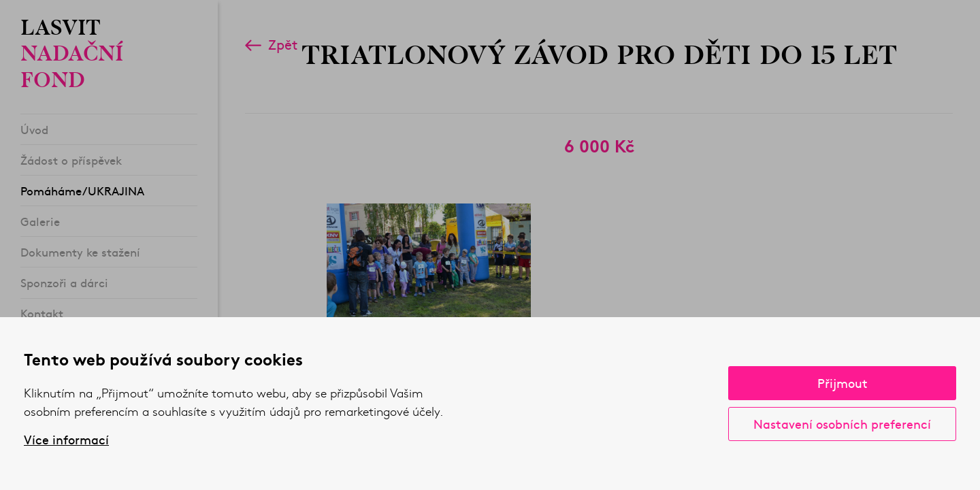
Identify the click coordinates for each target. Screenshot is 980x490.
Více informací (66, 440)
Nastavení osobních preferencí (842, 424)
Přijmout (843, 383)
